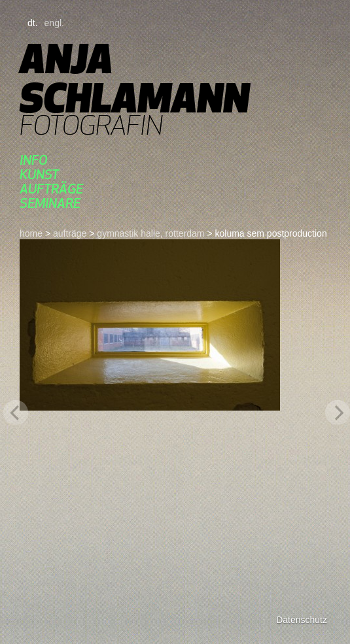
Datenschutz (302, 620)
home (31, 233)
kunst (39, 174)
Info (34, 160)
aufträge (51, 189)
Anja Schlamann (134, 78)
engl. (54, 23)
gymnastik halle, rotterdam (150, 233)
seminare (50, 203)
